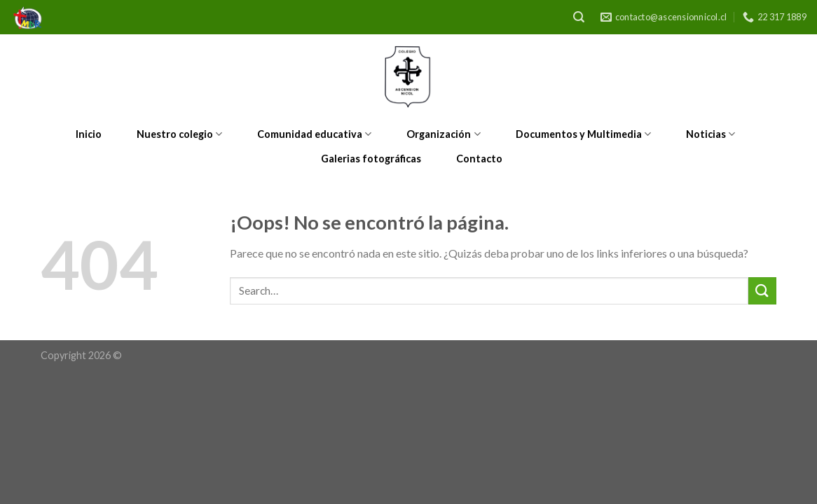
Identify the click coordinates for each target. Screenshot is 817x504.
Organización (443, 134)
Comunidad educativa (314, 134)
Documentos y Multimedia (583, 134)
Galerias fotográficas (371, 159)
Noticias (710, 134)
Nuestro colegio (179, 134)
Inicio (89, 134)
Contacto (479, 159)
